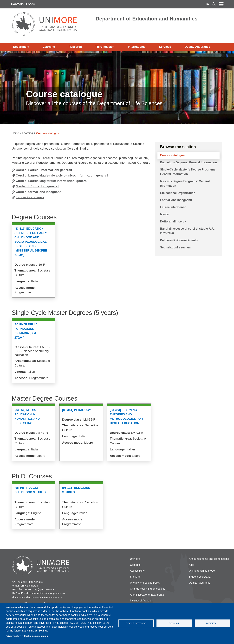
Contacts (17, 4)
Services (165, 47)
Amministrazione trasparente (147, 595)
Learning (49, 47)
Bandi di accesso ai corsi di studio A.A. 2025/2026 (187, 231)
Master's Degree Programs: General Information (185, 183)
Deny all (174, 623)
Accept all (212, 623)
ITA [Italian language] (207, 4)
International (137, 47)
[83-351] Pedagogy (76, 410)
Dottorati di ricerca (173, 221)
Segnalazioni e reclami (176, 247)
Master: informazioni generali (38, 186)
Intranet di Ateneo (140, 601)
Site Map (135, 577)
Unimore (135, 559)
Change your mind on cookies (148, 589)
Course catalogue (172, 155)
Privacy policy (13, 636)
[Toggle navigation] (221, 4)
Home (15, 133)
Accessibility (137, 571)
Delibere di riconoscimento (179, 240)
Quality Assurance (197, 47)
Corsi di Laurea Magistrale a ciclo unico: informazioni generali (62, 175)
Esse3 (30, 4)
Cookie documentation (36, 636)
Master (165, 214)
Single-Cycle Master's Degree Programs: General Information (188, 172)
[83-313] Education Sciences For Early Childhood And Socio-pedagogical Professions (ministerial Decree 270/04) (31, 242)
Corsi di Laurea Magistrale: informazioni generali (52, 181)
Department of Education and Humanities (147, 19)
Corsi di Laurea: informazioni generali (44, 170)
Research (75, 47)
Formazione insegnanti (176, 200)
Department (21, 47)
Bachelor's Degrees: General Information (188, 162)
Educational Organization (178, 193)
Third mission (105, 47)
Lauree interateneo (30, 197)
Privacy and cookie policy (145, 583)
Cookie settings (136, 623)
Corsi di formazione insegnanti (39, 192)
